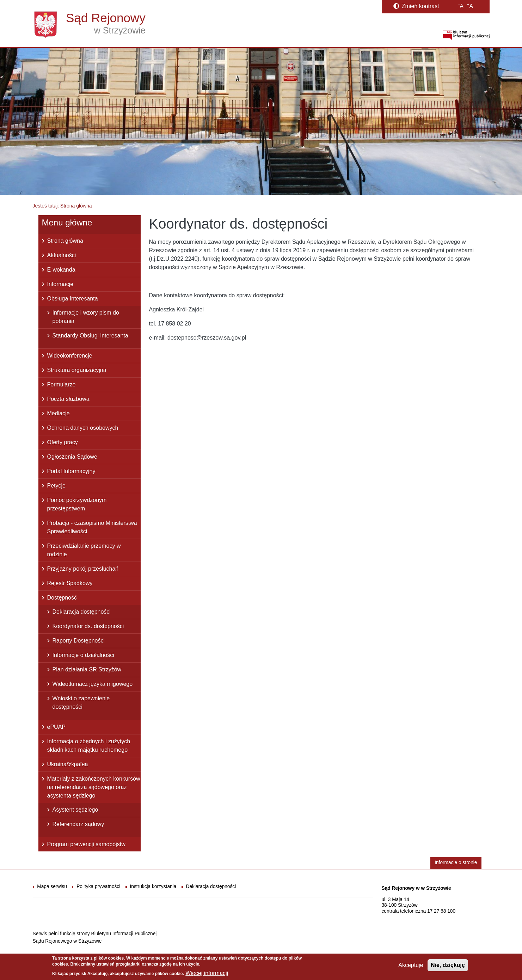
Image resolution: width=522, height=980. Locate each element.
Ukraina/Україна (68, 764)
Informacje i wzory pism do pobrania (86, 317)
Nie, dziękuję (448, 967)
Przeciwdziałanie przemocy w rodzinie (84, 550)
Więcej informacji (207, 975)
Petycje (56, 486)
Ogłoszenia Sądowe (72, 457)
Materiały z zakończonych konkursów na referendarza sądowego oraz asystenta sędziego (94, 787)
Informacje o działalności (83, 655)
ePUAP (56, 727)
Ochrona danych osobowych (83, 428)
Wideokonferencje (70, 356)
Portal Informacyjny (71, 471)
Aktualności (62, 255)
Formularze (62, 384)
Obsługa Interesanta (73, 299)
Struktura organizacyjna (77, 370)
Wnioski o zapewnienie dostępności (81, 703)
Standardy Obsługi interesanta (90, 336)
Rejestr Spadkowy (70, 583)
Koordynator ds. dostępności (88, 626)
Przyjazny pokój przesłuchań (83, 569)
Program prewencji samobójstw (86, 844)
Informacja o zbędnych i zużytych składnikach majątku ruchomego (89, 746)
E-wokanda (61, 270)
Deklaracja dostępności (82, 612)
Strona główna (65, 241)
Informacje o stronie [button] (456, 863)
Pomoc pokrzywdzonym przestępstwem (77, 504)
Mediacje (59, 413)
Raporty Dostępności (79, 641)
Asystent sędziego (75, 810)
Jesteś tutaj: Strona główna (62, 206)
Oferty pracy (63, 442)
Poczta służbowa (68, 399)
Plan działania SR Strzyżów (87, 669)
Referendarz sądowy (78, 824)
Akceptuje (411, 967)
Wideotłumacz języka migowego (93, 684)
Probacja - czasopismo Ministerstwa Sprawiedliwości (92, 527)
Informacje (60, 284)
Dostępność (62, 598)
